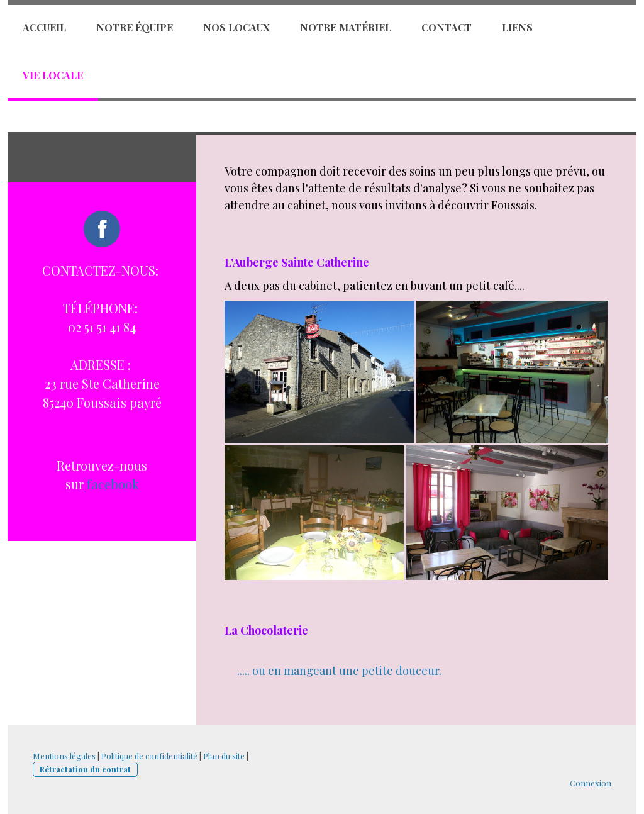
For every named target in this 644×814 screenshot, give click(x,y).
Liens (517, 27)
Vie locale (53, 75)
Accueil (44, 27)
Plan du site (224, 756)
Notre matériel (346, 27)
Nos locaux (236, 27)
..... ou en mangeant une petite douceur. (339, 671)
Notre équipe (135, 27)
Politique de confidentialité (149, 756)
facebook (113, 484)
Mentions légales (64, 756)
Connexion (591, 783)
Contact (447, 27)
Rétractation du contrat (85, 769)
